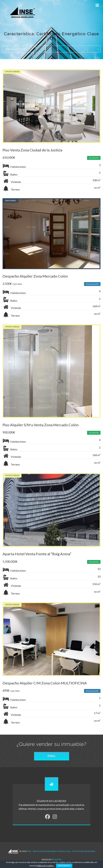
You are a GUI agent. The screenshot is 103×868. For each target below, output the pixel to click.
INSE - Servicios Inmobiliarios (42, 851)
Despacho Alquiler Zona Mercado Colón (35, 276)
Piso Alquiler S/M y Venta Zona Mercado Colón (41, 425)
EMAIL (52, 756)
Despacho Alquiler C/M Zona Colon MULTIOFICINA (45, 683)
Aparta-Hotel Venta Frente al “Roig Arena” (37, 554)
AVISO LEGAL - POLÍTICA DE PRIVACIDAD (77, 851)
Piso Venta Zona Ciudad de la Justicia (32, 150)
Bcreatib (57, 859)
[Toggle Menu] (97, 5)
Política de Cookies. (45, 866)
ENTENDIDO (64, 866)
